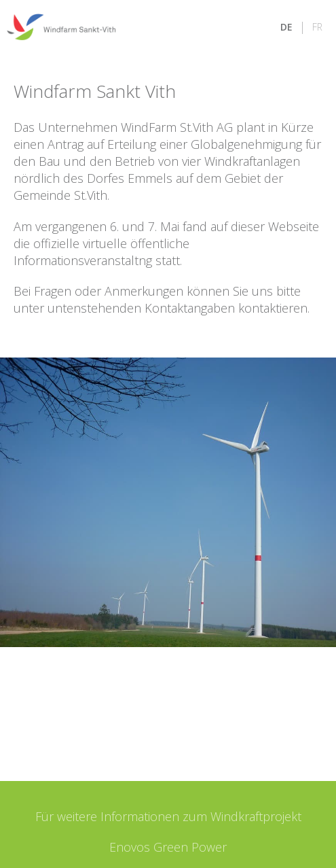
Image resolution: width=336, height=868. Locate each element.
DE (286, 27)
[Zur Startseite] (61, 27)
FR (317, 27)
